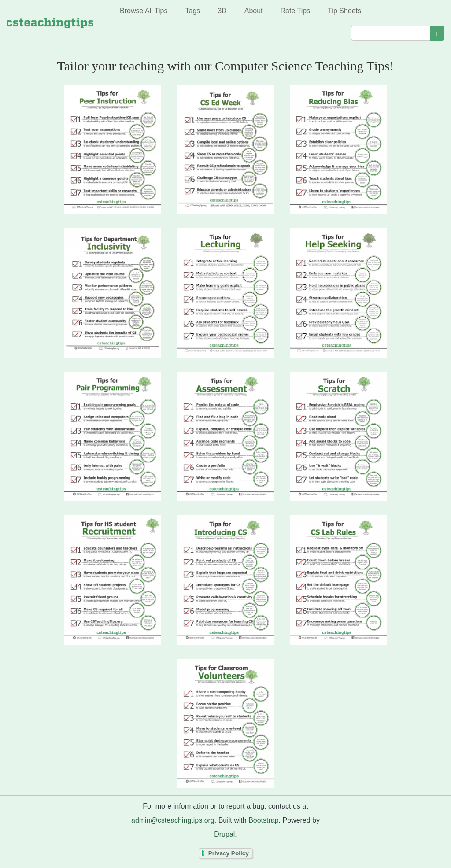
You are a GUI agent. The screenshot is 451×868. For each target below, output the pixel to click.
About (254, 11)
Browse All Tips (144, 11)
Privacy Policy (229, 853)
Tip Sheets (344, 11)
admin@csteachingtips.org (173, 820)
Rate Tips (296, 11)
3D (222, 11)
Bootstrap (263, 820)
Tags (192, 11)
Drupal (224, 834)
